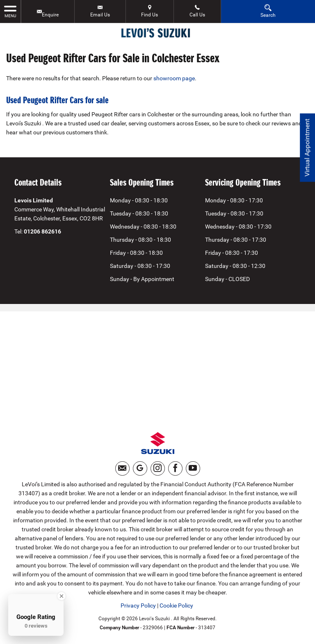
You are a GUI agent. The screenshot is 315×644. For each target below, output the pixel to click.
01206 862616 (42, 231)
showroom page (174, 78)
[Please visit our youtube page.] (193, 468)
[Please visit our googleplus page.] (140, 468)
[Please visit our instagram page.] (158, 468)
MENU (10, 11)
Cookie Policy (176, 605)
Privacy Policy (138, 605)
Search (268, 11)
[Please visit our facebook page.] (175, 468)
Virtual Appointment (307, 148)
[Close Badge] (62, 596)
